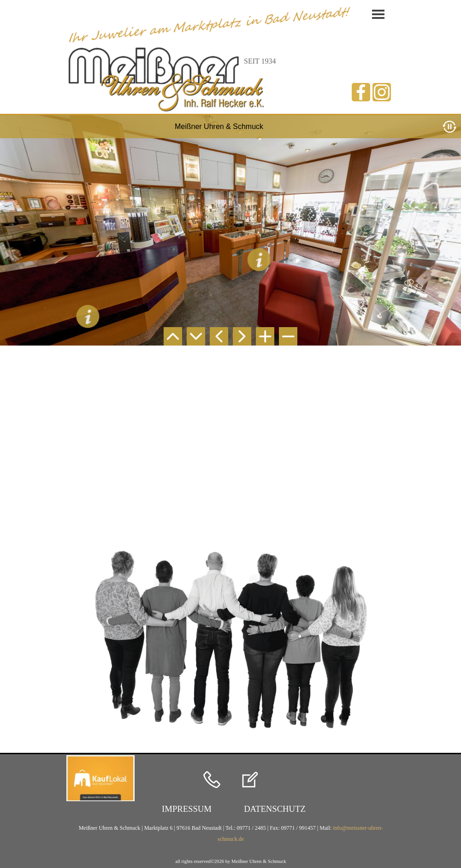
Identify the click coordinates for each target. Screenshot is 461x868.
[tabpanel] (266, 61)
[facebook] (361, 92)
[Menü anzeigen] (378, 14)
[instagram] (382, 92)
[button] (212, 780)
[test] (187, 809)
